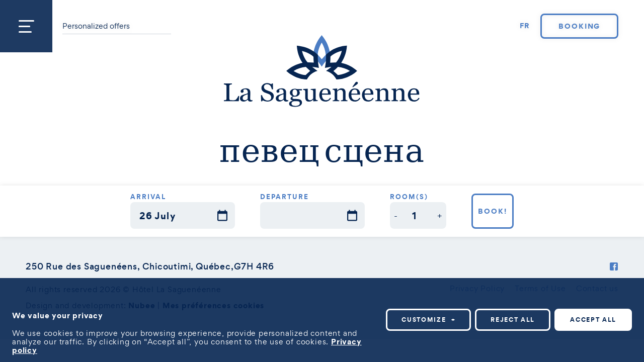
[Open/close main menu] (26, 26)
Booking (580, 26)
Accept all (593, 320)
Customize (428, 320)
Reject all (513, 320)
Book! (493, 211)
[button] (396, 215)
